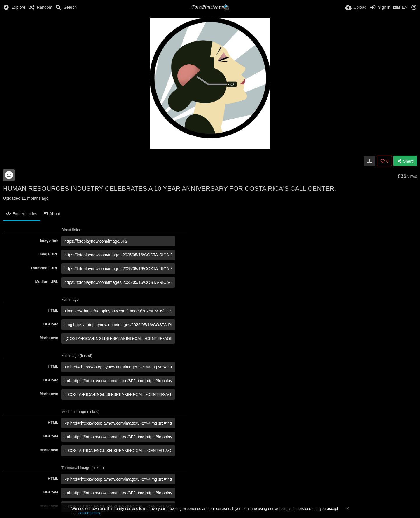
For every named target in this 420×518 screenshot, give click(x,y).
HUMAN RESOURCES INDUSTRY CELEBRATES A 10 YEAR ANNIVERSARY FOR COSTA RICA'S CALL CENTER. (169, 188)
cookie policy (89, 513)
